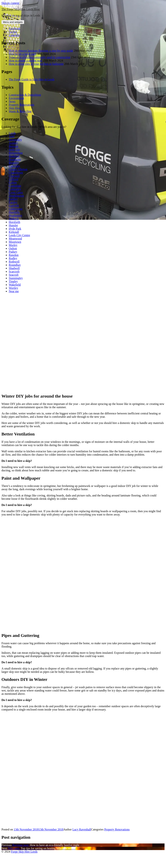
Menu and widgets (13, 22)
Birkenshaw (16, 153)
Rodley (13, 258)
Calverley (14, 166)
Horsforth (14, 222)
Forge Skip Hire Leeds (24, 852)
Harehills (14, 212)
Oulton (13, 248)
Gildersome (16, 209)
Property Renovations (21, 105)
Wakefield (15, 285)
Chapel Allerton (18, 169)
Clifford (13, 179)
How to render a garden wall (26, 61)
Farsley (13, 202)
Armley (13, 143)
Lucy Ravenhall (82, 829)
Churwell (14, 176)
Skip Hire (14, 108)
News (12, 101)
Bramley (14, 163)
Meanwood (15, 239)
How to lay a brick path (23, 54)
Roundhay (15, 265)
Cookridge (15, 186)
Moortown (15, 242)
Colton (13, 182)
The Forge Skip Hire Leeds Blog (21, 9)
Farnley (13, 199)
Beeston (14, 146)
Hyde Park (15, 229)
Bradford (14, 156)
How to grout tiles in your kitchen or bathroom (36, 64)
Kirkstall (14, 232)
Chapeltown (16, 173)
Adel (12, 136)
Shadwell (14, 268)
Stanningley (16, 278)
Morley (13, 245)
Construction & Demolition (25, 95)
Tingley (13, 281)
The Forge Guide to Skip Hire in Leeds (32, 79)
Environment (16, 98)
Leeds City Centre (19, 235)
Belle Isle (14, 150)
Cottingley (15, 189)
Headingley (16, 215)
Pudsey (13, 252)
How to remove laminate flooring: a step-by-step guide (41, 51)
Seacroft (14, 275)
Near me (14, 291)
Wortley (13, 288)
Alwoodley (15, 140)
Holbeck (14, 219)
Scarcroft (14, 271)
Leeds (12, 133)
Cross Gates (16, 192)
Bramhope (15, 159)
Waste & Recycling (20, 111)
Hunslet (13, 225)
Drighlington (16, 196)
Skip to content (10, 3)
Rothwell (14, 262)
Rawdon (14, 255)
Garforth (14, 206)
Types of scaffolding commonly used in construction (39, 57)
